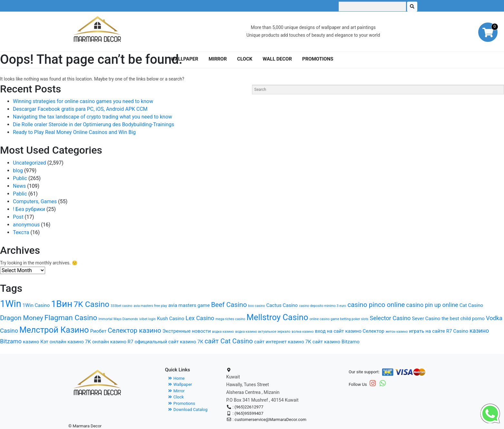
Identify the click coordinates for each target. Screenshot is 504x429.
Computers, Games (35, 201)
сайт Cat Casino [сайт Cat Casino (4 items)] (229, 341)
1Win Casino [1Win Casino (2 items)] (36, 305)
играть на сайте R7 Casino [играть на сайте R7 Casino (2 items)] (439, 331)
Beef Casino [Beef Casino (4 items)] (229, 305)
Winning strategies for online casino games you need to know (83, 101)
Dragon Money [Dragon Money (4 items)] (22, 318)
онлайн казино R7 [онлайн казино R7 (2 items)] (113, 342)
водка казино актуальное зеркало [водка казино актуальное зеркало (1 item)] (263, 332)
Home (176, 378)
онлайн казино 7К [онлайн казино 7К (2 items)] (70, 342)
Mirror (176, 391)
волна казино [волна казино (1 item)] (303, 332)
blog (18, 171)
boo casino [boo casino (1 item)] (257, 306)
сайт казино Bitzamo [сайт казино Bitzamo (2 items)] (336, 342)
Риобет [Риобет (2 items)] (98, 331)
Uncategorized (29, 163)
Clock (176, 397)
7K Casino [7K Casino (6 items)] (92, 304)
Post (18, 217)
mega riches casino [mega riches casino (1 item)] (230, 319)
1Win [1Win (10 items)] (11, 304)
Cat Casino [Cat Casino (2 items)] (471, 305)
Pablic (20, 194)
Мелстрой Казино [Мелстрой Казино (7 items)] (54, 330)
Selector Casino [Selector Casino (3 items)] (390, 318)
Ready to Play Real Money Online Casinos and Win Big (74, 132)
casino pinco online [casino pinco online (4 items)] (376, 305)
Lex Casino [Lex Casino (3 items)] (200, 318)
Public (20, 178)
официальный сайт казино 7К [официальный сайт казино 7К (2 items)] (169, 342)
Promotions (182, 403)
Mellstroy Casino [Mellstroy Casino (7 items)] (277, 317)
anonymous (26, 225)
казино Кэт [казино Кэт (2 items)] (36, 342)
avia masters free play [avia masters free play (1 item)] (150, 306)
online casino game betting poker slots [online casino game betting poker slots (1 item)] (339, 319)
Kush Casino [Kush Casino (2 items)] (170, 319)
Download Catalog (188, 410)
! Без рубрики (29, 209)
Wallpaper (180, 384)
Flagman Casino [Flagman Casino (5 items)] (71, 318)
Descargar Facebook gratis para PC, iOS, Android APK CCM (80, 109)
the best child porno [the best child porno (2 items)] (463, 319)
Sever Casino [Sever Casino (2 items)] (426, 319)
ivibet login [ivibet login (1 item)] (147, 319)
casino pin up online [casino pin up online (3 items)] (432, 305)
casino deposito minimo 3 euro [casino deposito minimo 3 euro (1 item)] (323, 306)
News (19, 186)
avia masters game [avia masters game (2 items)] (189, 305)
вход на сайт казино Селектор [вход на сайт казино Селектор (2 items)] (349, 331)
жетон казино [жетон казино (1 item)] (397, 332)
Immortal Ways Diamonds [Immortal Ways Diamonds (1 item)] (118, 319)
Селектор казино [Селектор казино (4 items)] (134, 330)
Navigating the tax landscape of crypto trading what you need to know (92, 117)
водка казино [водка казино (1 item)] (223, 332)
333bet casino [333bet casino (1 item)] (121, 306)
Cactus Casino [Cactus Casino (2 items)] (282, 305)
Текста (21, 232)
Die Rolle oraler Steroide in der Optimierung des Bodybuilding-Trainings (94, 124)
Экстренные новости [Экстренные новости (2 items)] (187, 331)
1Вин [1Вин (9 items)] (62, 304)
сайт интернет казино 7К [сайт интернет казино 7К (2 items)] (283, 342)
